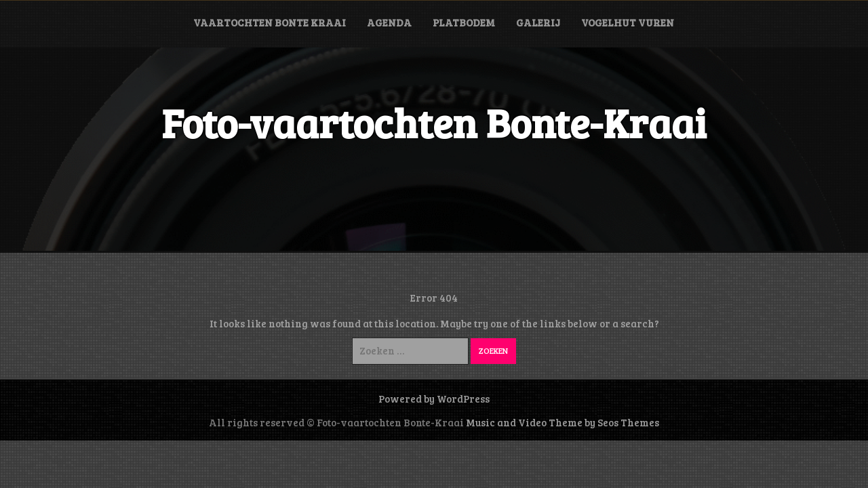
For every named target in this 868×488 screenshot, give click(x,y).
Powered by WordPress (434, 399)
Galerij (538, 22)
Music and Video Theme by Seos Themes (563, 422)
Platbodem (464, 22)
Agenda (389, 22)
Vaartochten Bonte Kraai (270, 22)
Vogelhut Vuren (628, 22)
